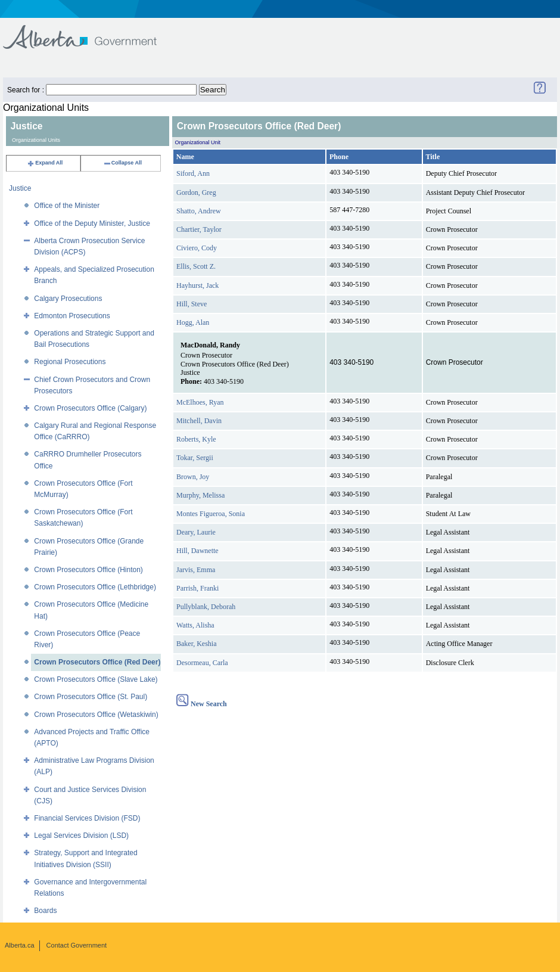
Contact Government (77, 945)
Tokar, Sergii (195, 458)
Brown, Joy (193, 477)
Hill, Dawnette (197, 551)
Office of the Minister (67, 206)
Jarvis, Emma (196, 570)
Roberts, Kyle (196, 439)
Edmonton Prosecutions (72, 316)
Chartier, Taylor (199, 229)
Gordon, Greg (196, 192)
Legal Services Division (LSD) (81, 836)
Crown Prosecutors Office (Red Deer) (97, 662)
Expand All (45, 163)
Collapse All (122, 163)
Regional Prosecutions (70, 362)
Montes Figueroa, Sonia (211, 514)
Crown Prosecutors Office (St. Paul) (91, 697)
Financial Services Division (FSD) (87, 818)
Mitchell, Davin (199, 421)
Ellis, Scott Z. (196, 266)
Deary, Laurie (196, 532)
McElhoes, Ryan (200, 402)
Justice (20, 188)
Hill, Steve (192, 304)
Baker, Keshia (197, 644)
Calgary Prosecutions (68, 299)
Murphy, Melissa (200, 495)
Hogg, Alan (193, 322)
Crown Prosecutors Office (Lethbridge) (95, 587)
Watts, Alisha (195, 625)
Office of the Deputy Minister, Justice (92, 223)
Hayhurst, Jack (197, 285)
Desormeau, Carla (202, 663)
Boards (45, 911)
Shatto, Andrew (199, 211)
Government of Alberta (90, 31)
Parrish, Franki (197, 588)
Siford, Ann (193, 173)
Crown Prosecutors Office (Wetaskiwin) (96, 715)
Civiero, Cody (197, 248)
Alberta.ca (20, 945)
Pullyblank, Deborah (206, 607)
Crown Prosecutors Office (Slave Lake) (96, 679)
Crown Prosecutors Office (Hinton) (88, 570)
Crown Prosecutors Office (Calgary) (90, 408)
